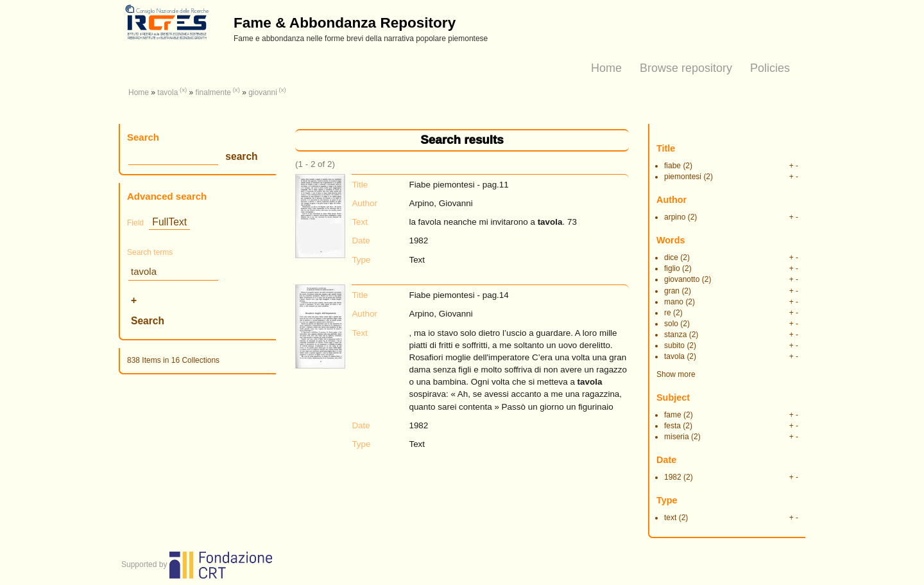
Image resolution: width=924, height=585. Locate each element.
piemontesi (683, 177)
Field (135, 223)
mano (674, 302)
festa (672, 426)
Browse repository (686, 68)
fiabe (672, 166)
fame (673, 415)
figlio (672, 268)
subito (674, 345)
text (670, 518)
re (668, 313)
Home (606, 68)
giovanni (263, 92)
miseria (677, 437)
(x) (183, 90)
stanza (675, 335)
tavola (167, 92)
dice (671, 258)
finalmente (213, 92)
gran (672, 291)
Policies (770, 68)
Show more (676, 374)
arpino (675, 217)
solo (671, 324)
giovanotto (682, 279)
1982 (673, 477)
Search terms (150, 252)
